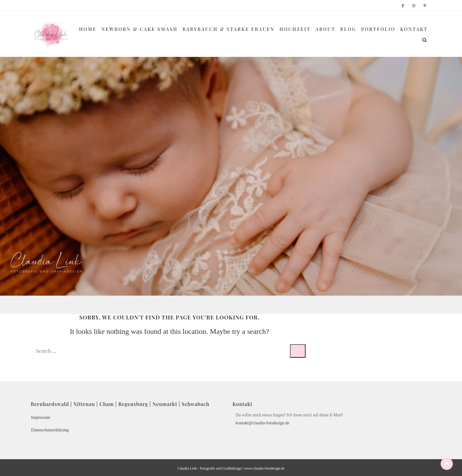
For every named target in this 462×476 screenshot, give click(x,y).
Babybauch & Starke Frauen (228, 29)
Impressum (41, 417)
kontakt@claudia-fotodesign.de (262, 423)
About (326, 29)
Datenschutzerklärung (50, 430)
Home (88, 29)
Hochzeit (295, 29)
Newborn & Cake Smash (139, 29)
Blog (348, 29)
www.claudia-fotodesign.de (264, 468)
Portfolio (378, 29)
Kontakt (414, 29)
